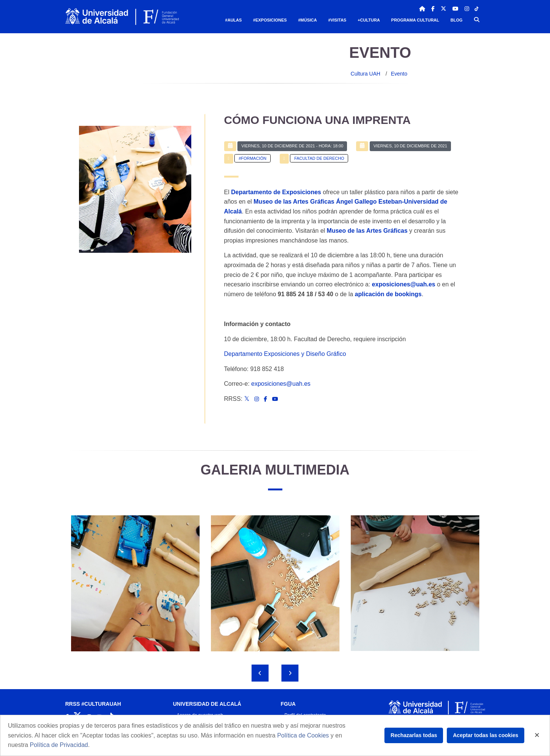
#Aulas (234, 20)
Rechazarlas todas (414, 735)
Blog (457, 20)
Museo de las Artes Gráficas (367, 231)
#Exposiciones (270, 20)
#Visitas (337, 20)
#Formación (252, 158)
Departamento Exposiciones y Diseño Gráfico (285, 354)
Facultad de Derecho (319, 158)
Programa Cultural (415, 20)
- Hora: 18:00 (292, 146)
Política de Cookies (303, 735)
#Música (308, 20)
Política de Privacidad (59, 745)
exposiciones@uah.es (281, 384)
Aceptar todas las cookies (486, 735)
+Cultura (369, 20)
